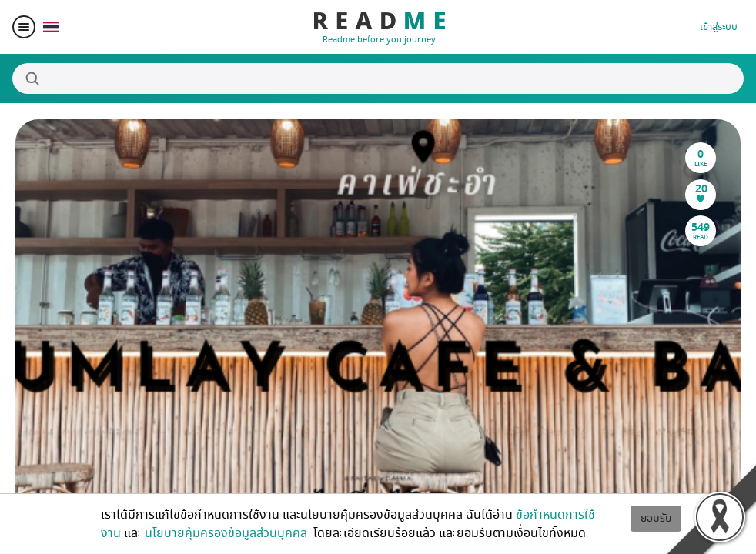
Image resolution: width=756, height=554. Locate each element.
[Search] (378, 78)
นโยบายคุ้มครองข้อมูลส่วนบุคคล (227, 533)
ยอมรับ (656, 518)
